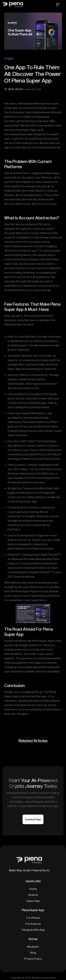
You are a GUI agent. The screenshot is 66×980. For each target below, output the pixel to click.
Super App (33, 901)
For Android (33, 924)
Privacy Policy (33, 959)
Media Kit (33, 947)
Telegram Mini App (33, 930)
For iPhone (33, 918)
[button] (58, 5)
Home (33, 889)
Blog (33, 953)
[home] (17, 5)
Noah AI (33, 895)
